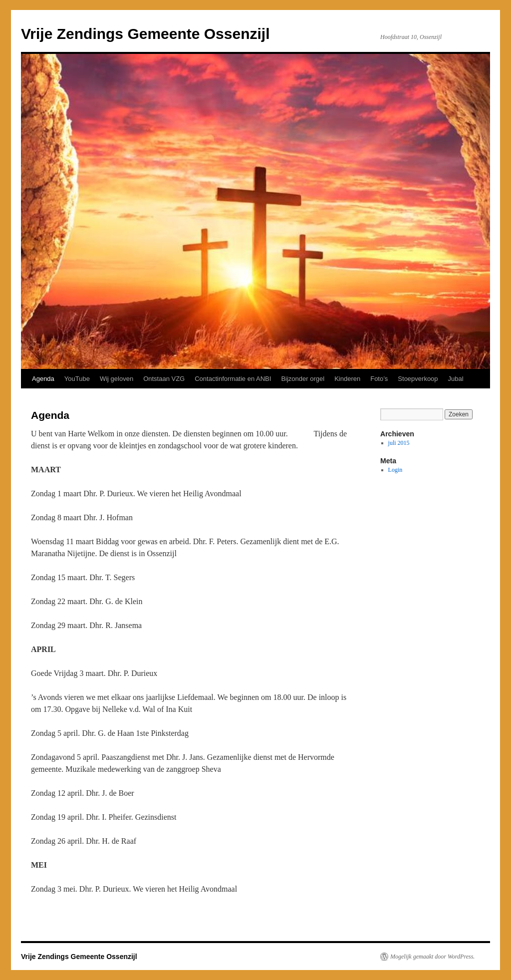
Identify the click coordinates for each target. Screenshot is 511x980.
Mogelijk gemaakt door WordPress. (432, 957)
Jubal (456, 379)
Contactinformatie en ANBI (233, 379)
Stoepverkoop (418, 379)
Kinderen (347, 379)
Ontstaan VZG (164, 379)
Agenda (43, 379)
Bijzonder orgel (303, 379)
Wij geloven (117, 379)
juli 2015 (399, 443)
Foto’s (379, 379)
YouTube (77, 379)
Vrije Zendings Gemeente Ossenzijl (145, 34)
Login (395, 470)
